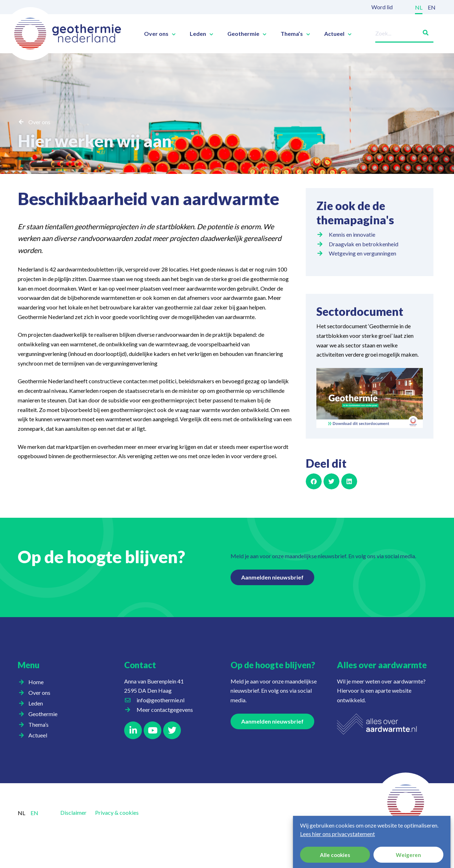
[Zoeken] (423, 31)
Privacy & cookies (117, 812)
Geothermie (247, 34)
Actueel (338, 34)
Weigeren (408, 855)
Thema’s (295, 34)
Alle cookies (335, 855)
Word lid (382, 7)
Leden (201, 34)
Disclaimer (73, 812)
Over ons (160, 34)
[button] (314, 481)
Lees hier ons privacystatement (337, 834)
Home (36, 682)
